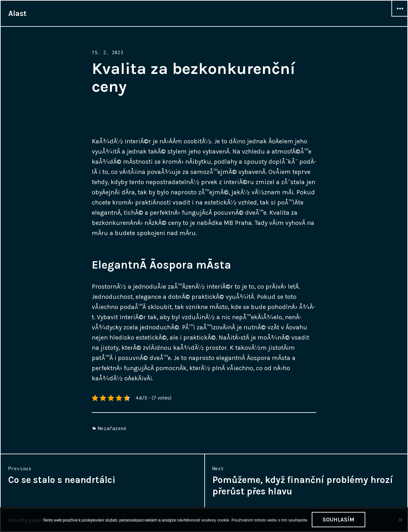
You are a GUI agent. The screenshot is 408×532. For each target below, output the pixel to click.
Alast (17, 13)
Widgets (400, 16)
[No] (400, 520)
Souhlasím (339, 520)
